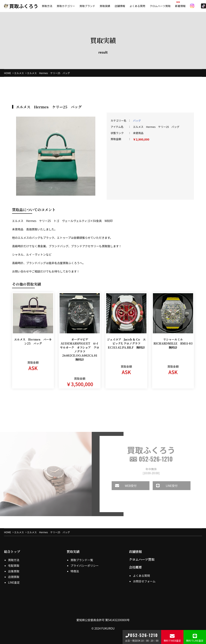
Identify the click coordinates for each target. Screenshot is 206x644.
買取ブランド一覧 (82, 560)
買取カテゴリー (66, 6)
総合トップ (12, 552)
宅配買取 (14, 566)
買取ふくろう (21, 6)
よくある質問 (137, 6)
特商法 (75, 571)
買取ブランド (87, 6)
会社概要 (135, 567)
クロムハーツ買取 (160, 6)
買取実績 (105, 6)
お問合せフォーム (144, 581)
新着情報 (180, 6)
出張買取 (14, 571)
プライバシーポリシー (85, 566)
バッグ (137, 121)
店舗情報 (120, 6)
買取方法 (47, 6)
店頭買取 (14, 577)
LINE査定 (14, 582)
